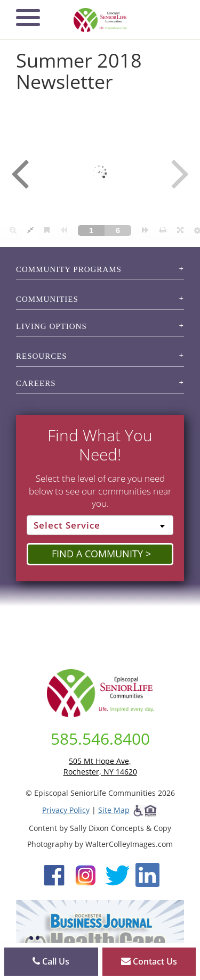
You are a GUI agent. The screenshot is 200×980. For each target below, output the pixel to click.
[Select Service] (100, 525)
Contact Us (149, 961)
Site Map (114, 809)
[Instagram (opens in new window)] (86, 874)
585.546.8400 (100, 739)
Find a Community (97, 554)
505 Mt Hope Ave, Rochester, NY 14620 (100, 766)
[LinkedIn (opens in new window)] (147, 874)
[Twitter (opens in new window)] (117, 874)
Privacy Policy (66, 809)
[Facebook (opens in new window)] (54, 874)
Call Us (51, 961)
